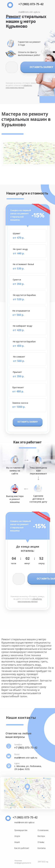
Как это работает (22, 848)
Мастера (41, 836)
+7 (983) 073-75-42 (31, 4)
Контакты (42, 848)
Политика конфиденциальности (23, 862)
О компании (43, 830)
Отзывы (41, 842)
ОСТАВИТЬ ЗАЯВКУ (28, 422)
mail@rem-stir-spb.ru (29, 12)
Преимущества (21, 830)
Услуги (17, 836)
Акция (17, 842)
